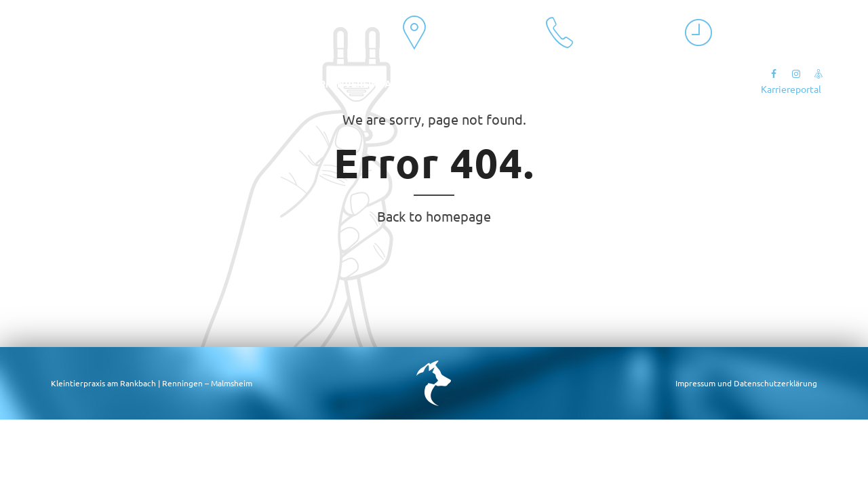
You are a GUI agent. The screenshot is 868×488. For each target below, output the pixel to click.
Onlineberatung (482, 83)
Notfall (568, 83)
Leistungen (192, 83)
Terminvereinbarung (363, 83)
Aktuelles (67, 83)
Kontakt (264, 83)
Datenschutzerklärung (775, 383)
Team (128, 83)
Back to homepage (434, 216)
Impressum (695, 383)
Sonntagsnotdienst (663, 83)
